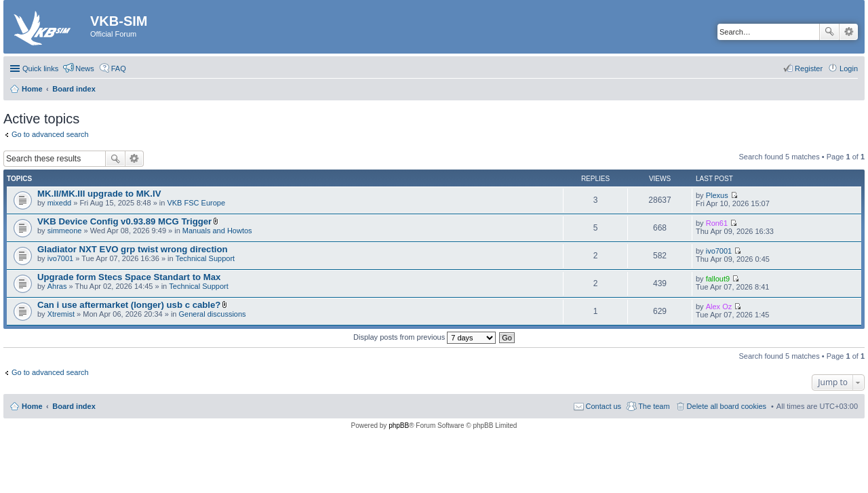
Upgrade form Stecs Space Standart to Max (129, 277)
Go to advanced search (50, 134)
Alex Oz (719, 307)
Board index (74, 406)
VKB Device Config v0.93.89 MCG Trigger (124, 221)
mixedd (59, 203)
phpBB (399, 426)
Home (32, 406)
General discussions (213, 314)
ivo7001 (61, 258)
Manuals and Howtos (217, 231)
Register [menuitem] (809, 68)
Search (829, 32)
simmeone (65, 231)
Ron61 (717, 223)
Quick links (40, 68)
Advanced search (849, 32)
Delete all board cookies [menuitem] (727, 406)
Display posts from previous (425, 337)
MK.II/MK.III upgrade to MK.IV (99, 194)
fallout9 (718, 279)
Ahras (57, 286)
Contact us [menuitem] (604, 406)
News (85, 68)
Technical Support (205, 258)
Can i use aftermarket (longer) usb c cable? (129, 305)
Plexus (717, 195)
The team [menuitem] (654, 406)
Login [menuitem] (849, 68)
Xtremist (61, 314)
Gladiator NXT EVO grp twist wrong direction (133, 249)
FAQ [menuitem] (119, 68)
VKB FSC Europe (196, 203)
